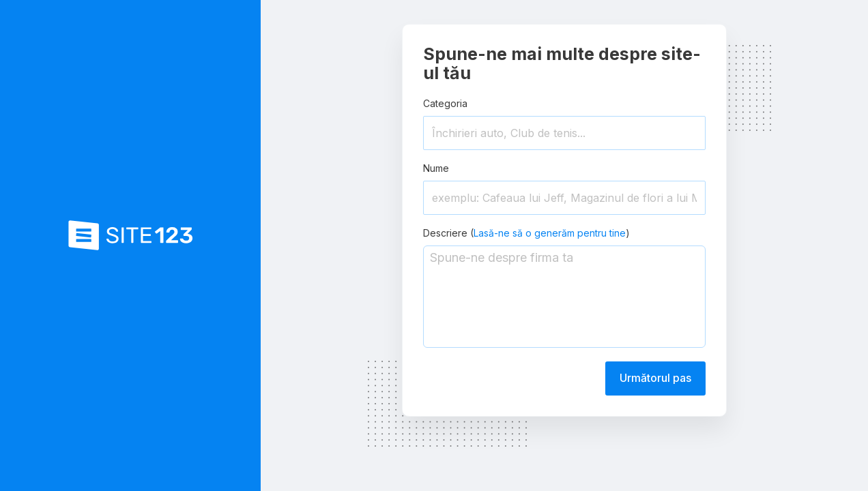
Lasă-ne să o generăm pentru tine (550, 233)
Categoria (445, 103)
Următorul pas (655, 378)
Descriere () (526, 233)
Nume (436, 168)
